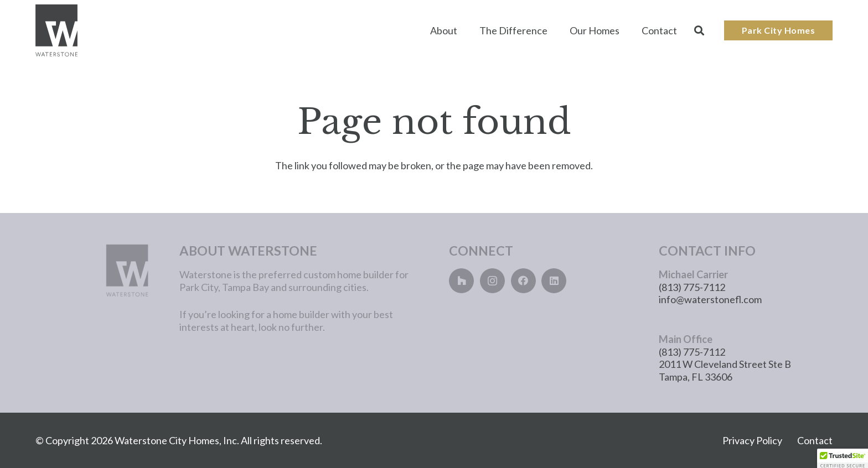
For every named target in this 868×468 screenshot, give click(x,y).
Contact (815, 440)
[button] (699, 30)
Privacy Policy (752, 440)
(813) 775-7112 (692, 287)
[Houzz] (461, 281)
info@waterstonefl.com (710, 299)
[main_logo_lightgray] (90, 271)
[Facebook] (523, 281)
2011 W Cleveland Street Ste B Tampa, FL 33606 (725, 370)
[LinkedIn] (554, 281)
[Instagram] (492, 281)
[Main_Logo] (56, 31)
